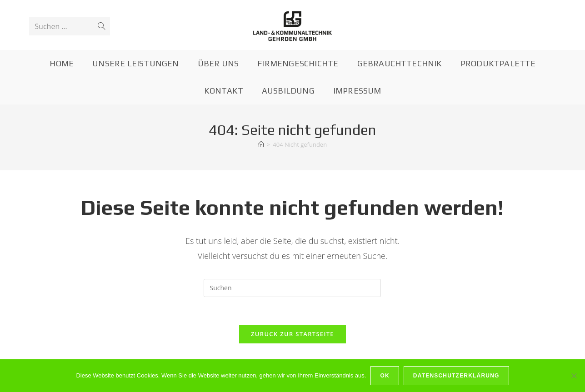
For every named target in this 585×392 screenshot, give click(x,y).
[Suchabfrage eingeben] (292, 288)
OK (385, 376)
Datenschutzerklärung (456, 376)
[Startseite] (261, 144)
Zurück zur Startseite (292, 334)
